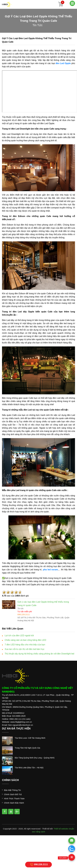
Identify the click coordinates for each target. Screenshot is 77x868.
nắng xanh (40, 832)
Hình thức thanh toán (14, 799)
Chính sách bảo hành (14, 803)
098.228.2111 (38, 865)
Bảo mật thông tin (12, 790)
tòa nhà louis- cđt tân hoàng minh (30, 738)
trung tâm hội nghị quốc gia (27, 748)
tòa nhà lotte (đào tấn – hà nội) (29, 768)
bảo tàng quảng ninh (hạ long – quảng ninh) (35, 758)
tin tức (38, 25)
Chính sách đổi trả (13, 794)
